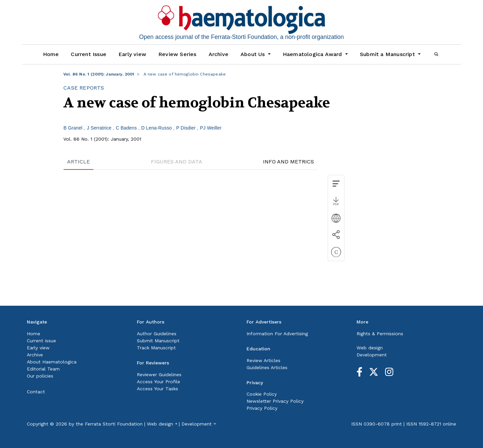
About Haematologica (52, 362)
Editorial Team (43, 369)
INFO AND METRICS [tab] (288, 162)
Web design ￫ (162, 424)
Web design (370, 348)
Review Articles (263, 360)
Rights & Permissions (380, 334)
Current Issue (89, 54)
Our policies (40, 376)
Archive (219, 54)
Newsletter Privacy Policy (275, 401)
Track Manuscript (156, 348)
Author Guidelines (157, 334)
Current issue (41, 341)
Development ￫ (199, 424)
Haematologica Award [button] (313, 54)
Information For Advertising (277, 334)
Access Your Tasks (157, 389)
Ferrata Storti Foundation (114, 424)
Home (51, 54)
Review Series (177, 54)
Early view (132, 54)
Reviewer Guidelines (159, 375)
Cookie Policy (262, 394)
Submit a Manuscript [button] (388, 54)
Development (372, 355)
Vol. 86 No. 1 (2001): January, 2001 (99, 74)
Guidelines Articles (267, 367)
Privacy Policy (262, 408)
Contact (36, 392)
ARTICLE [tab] (78, 162)
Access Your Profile (158, 382)
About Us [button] (254, 54)
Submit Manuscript (158, 341)
